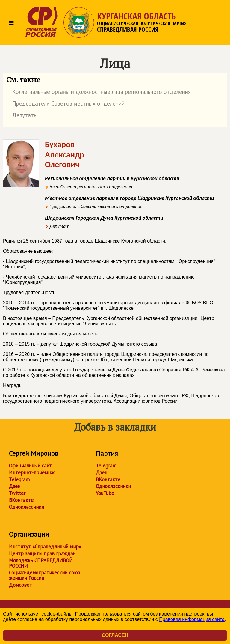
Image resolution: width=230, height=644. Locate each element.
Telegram (19, 479)
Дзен (15, 486)
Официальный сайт (30, 466)
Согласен (115, 635)
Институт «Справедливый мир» (45, 547)
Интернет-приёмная (32, 473)
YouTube (105, 493)
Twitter (17, 493)
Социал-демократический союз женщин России (44, 575)
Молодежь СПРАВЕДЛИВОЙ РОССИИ (41, 563)
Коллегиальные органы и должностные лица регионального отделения (99, 93)
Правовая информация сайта (192, 619)
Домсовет (21, 585)
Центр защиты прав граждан (42, 553)
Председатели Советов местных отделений (65, 105)
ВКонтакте (21, 500)
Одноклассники (27, 507)
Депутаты (22, 116)
